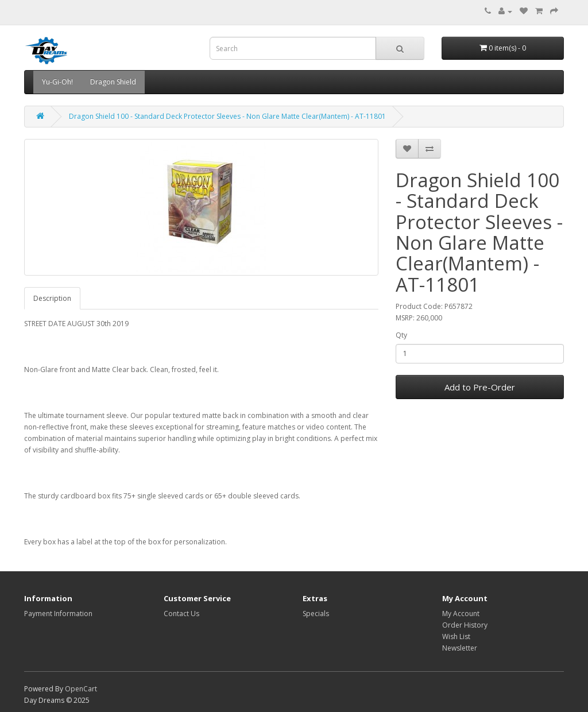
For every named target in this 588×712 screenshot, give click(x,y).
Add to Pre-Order (480, 387)
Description (52, 298)
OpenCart (81, 689)
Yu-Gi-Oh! (57, 82)
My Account (461, 614)
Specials (316, 614)
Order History (465, 625)
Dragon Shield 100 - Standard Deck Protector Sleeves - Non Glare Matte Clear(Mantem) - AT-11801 (227, 116)
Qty (401, 335)
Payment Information (58, 614)
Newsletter (460, 648)
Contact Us (181, 614)
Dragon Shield (113, 82)
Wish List (456, 636)
